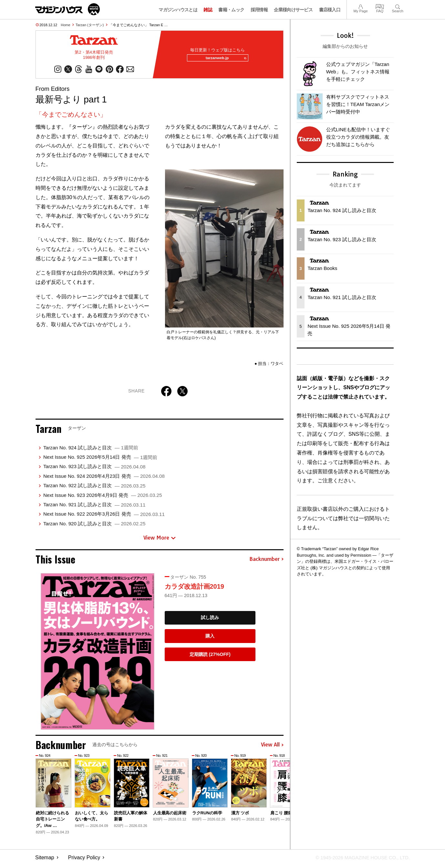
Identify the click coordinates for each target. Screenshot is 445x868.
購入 (210, 638)
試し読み (210, 620)
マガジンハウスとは (178, 10)
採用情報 (259, 10)
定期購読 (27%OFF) (210, 657)
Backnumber (266, 562)
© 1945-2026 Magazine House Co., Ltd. (359, 860)
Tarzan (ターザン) (90, 25)
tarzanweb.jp (224, 59)
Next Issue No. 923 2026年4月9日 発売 (103, 498)
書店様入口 (330, 10)
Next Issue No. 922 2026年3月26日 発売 (104, 516)
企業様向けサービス (293, 10)
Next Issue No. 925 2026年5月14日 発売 (100, 460)
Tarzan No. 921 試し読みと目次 (94, 507)
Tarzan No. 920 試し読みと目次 (94, 526)
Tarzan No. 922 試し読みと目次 (94, 488)
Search (398, 6)
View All (272, 747)
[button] (278, 793)
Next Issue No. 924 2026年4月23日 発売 (104, 479)
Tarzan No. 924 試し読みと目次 (91, 450)
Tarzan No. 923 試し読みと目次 (94, 469)
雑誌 (208, 10)
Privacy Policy (84, 860)
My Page (360, 6)
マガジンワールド (67, 9)
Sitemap (45, 860)
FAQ (380, 6)
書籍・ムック (231, 10)
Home (65, 25)
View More (160, 540)
